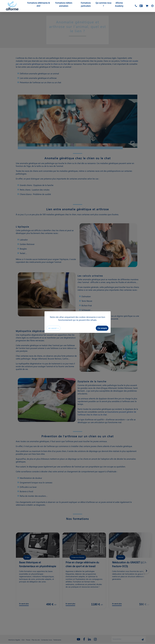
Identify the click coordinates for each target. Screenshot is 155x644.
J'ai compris (102, 328)
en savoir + (54, 328)
